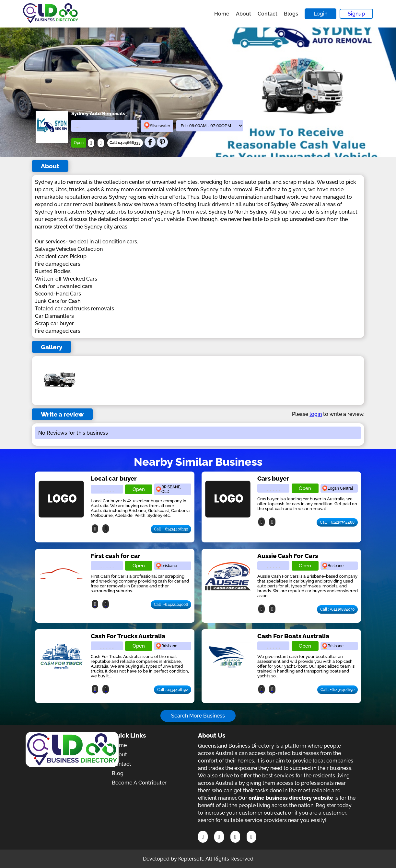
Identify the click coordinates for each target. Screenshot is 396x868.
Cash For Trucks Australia (128, 636)
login (316, 414)
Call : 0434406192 (173, 690)
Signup (356, 14)
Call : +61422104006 (171, 605)
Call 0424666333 (125, 143)
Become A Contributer (139, 783)
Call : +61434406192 (171, 529)
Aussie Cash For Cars (288, 556)
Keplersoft (191, 859)
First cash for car (116, 556)
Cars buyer (273, 478)
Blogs (291, 14)
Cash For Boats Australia (293, 636)
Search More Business (198, 716)
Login (320, 14)
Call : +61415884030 (337, 609)
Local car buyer (114, 478)
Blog (118, 773)
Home (222, 14)
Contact (268, 14)
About (244, 14)
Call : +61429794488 (337, 522)
